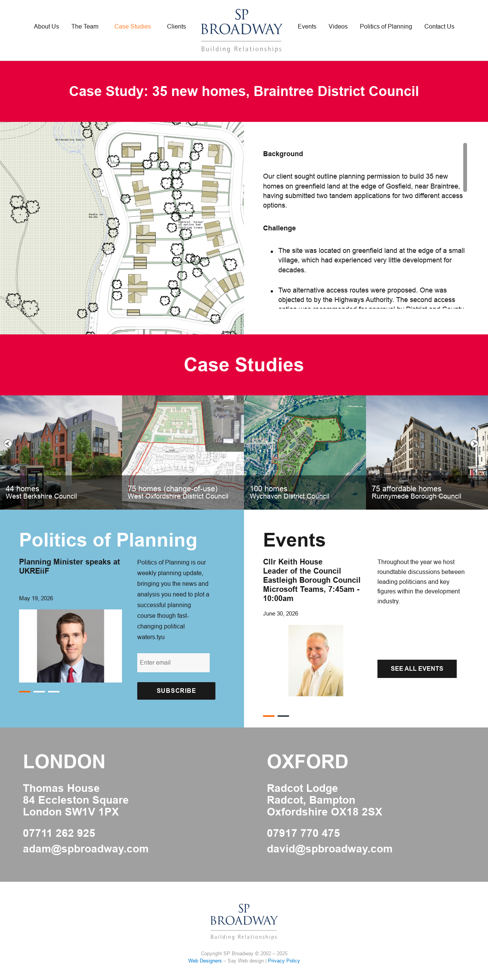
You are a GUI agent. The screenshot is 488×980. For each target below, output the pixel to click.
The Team (85, 26)
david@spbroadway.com (330, 849)
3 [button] (54, 692)
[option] (244, 452)
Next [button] (474, 443)
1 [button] (25, 692)
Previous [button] (8, 443)
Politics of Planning (386, 26)
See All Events (417, 669)
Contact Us (439, 26)
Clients (177, 26)
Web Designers (205, 961)
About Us (47, 26)
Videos (338, 26)
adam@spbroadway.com (86, 849)
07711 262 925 (59, 833)
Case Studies (133, 26)
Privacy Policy (284, 961)
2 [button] (39, 692)
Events (307, 26)
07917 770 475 (303, 833)
